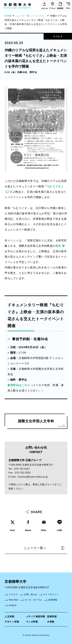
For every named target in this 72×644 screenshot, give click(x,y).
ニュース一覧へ (44, 548)
